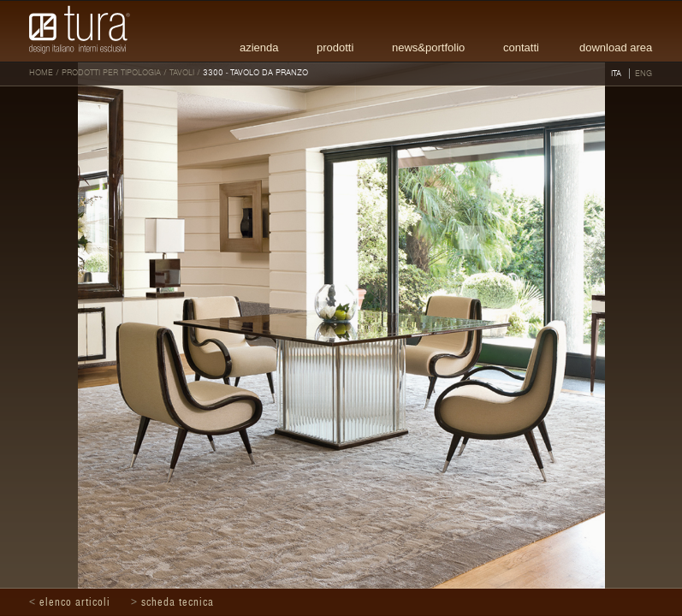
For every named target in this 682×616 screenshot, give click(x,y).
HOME (41, 73)
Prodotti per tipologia (111, 73)
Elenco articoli (75, 602)
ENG (643, 74)
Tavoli (182, 73)
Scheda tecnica (178, 602)
